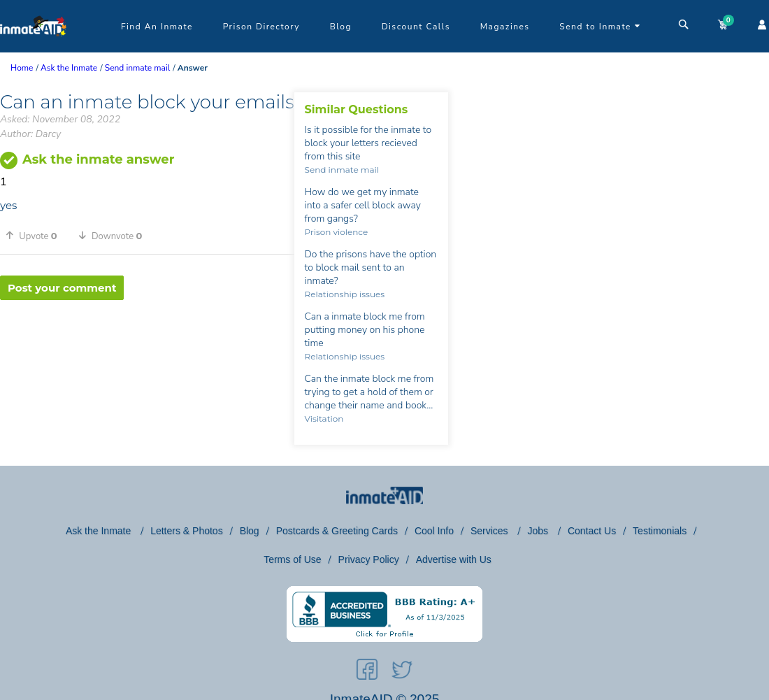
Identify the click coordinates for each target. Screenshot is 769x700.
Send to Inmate (600, 27)
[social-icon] (367, 672)
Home (22, 68)
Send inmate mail (342, 170)
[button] (36, 236)
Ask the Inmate (100, 531)
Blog (341, 27)
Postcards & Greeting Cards (337, 531)
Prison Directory (261, 27)
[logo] (33, 49)
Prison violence (337, 232)
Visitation (324, 419)
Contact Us (592, 531)
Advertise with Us (454, 559)
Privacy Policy (369, 559)
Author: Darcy (30, 134)
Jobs (539, 531)
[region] (147, 345)
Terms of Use (292, 559)
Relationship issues (345, 294)
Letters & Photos (187, 531)
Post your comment (62, 288)
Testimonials (660, 531)
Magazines (505, 27)
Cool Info (434, 531)
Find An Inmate (157, 27)
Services (491, 531)
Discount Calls (416, 27)
